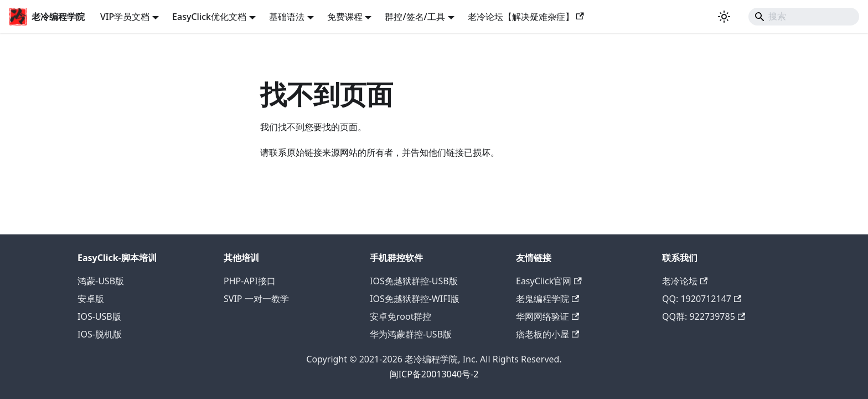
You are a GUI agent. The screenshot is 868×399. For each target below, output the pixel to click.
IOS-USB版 (99, 316)
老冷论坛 (685, 281)
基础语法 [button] (287, 17)
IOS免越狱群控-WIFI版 (415, 299)
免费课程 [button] (345, 17)
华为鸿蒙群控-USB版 (411, 334)
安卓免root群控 (401, 316)
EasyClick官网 (549, 281)
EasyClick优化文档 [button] (209, 17)
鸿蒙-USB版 (101, 281)
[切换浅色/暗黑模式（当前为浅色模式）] (724, 17)
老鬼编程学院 (547, 299)
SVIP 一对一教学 (256, 299)
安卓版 (91, 299)
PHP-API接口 (250, 281)
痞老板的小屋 (547, 334)
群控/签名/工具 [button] (415, 17)
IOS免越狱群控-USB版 (414, 281)
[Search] (804, 17)
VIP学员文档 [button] (125, 17)
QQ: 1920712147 (702, 299)
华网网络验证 (547, 316)
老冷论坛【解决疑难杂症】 (526, 17)
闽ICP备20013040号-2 (434, 374)
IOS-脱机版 (100, 334)
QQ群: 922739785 (704, 316)
